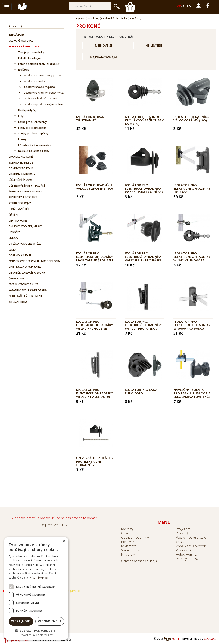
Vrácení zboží (130, 550)
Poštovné (128, 542)
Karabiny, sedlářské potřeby (28, 290)
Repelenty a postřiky (23, 197)
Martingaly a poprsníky (25, 267)
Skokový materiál (21, 41)
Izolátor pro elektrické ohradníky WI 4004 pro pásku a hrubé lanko (143, 327)
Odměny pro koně (21, 168)
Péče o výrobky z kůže (23, 284)
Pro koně (16, 26)
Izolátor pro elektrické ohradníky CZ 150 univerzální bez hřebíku (144, 190)
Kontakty (127, 529)
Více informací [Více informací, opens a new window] (39, 578)
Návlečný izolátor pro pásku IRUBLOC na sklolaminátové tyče (192, 393)
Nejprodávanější (103, 57)
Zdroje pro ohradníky (31, 52)
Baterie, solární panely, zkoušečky (39, 64)
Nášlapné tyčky (27, 110)
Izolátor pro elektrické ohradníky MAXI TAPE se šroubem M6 (95, 258)
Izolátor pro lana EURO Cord (141, 391)
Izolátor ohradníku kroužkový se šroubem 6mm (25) (145, 120)
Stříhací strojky (20, 203)
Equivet (81, 18)
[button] (36, 630)
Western (182, 542)
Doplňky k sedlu (20, 255)
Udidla (13, 238)
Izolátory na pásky (34, 81)
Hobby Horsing (186, 555)
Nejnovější (104, 45)
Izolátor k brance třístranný (92, 119)
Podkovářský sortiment (25, 296)
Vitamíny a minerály (22, 174)
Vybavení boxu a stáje (191, 537)
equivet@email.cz (55, 525)
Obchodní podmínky (135, 537)
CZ (179, 6)
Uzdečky (14, 232)
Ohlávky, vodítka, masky (25, 226)
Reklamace (129, 546)
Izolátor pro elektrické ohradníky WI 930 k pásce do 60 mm (95, 395)
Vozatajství (183, 550)
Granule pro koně (21, 157)
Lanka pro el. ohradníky (32, 122)
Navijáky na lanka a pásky (34, 151)
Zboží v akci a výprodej (192, 546)
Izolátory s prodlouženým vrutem (43, 104)
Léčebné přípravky (21, 180)
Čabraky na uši (18, 278)
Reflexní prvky (18, 302)
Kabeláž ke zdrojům (30, 58)
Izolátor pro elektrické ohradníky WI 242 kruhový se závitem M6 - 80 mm (95, 327)
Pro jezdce (183, 529)
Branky (22, 139)
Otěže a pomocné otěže (25, 244)
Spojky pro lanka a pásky (33, 134)
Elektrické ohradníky (25, 47)
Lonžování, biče (19, 209)
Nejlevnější (154, 45)
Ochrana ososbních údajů (139, 561)
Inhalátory (16, 35)
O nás (125, 533)
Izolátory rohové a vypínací (39, 87)
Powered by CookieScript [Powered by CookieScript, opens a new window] (36, 635)
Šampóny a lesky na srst (25, 191)
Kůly (21, 116)
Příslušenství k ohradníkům (35, 145)
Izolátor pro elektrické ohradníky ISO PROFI (192, 188)
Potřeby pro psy (187, 559)
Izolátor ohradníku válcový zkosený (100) (95, 187)
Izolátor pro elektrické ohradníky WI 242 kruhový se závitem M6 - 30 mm (192, 258)
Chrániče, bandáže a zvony (27, 273)
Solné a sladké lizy (22, 163)
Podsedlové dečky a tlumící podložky (34, 261)
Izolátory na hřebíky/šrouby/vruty (44, 93)
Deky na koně (18, 221)
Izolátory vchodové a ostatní (40, 99)
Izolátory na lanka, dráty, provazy (43, 75)
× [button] (64, 541)
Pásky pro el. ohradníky (32, 128)
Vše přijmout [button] (21, 621)
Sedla (12, 250)
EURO (187, 6)
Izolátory (24, 70)
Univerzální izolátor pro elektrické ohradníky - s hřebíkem (95, 463)
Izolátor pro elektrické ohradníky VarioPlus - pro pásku (144, 257)
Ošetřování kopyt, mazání (27, 186)
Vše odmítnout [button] (50, 621)
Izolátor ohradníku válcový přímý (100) (191, 119)
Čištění (13, 215)
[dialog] (36, 588)
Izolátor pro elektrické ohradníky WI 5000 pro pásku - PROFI (192, 327)
